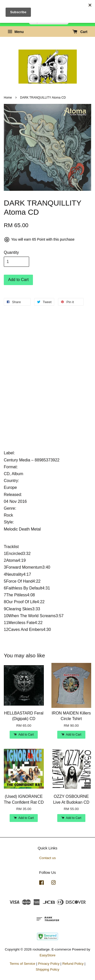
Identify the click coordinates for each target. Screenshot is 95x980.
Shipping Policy (48, 969)
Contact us (48, 858)
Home (8, 98)
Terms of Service (22, 964)
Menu (16, 32)
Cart (80, 32)
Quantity (11, 252)
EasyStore (48, 955)
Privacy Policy (49, 964)
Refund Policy (73, 964)
